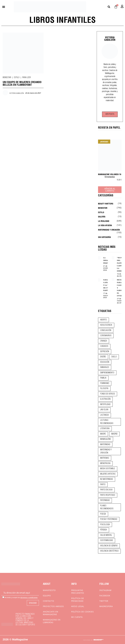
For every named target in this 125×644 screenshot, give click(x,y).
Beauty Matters (106, 203)
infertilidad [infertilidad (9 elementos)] (105, 405)
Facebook (105, 596)
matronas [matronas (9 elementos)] (105, 458)
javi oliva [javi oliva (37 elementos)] (104, 410)
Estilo (17, 78)
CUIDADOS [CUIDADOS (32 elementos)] (104, 346)
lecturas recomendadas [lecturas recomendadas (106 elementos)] (107, 422)
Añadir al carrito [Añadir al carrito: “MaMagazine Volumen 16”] (110, 190)
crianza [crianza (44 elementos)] (104, 341)
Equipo (47, 596)
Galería (102, 216)
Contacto (48, 601)
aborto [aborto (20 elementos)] (103, 320)
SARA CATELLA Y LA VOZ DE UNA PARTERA (107, 285)
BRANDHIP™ (98, 640)
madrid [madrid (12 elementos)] (114, 434)
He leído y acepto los (20, 597)
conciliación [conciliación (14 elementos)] (106, 330)
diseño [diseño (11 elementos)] (103, 357)
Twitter (104, 601)
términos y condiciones (29, 597)
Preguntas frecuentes (78, 592)
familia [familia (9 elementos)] (103, 378)
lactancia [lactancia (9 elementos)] (104, 415)
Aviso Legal (78, 606)
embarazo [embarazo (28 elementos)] (105, 367)
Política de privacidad (78, 600)
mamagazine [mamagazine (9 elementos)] (106, 439)
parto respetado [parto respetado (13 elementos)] (108, 495)
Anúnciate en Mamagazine (51, 613)
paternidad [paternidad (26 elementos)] (105, 500)
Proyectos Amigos (53, 606)
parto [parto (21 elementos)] (103, 485)
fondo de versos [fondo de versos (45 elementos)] (108, 394)
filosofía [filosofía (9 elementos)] (104, 389)
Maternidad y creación (109, 230)
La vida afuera (105, 225)
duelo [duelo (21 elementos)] (114, 357)
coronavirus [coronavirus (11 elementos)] (106, 336)
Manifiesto (49, 590)
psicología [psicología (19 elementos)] (105, 525)
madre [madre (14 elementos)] (103, 434)
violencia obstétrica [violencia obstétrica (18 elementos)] (109, 551)
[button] (4, 7)
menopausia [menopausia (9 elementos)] (105, 463)
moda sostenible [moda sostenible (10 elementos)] (108, 469)
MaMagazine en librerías (52, 621)
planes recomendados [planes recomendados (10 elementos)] (107, 507)
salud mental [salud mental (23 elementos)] (106, 535)
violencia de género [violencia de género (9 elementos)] (109, 546)
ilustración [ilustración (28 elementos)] (105, 399)
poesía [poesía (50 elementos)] (103, 514)
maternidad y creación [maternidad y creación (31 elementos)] (106, 451)
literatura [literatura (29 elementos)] (105, 429)
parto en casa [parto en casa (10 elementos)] (106, 490)
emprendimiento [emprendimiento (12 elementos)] (107, 373)
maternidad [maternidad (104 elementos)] (105, 445)
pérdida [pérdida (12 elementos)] (104, 530)
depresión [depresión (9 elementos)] (105, 352)
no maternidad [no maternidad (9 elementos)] (107, 479)
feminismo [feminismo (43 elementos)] (105, 383)
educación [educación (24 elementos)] (105, 362)
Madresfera (106, 606)
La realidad (104, 221)
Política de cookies (82, 612)
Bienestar (7, 78)
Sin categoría (104, 237)
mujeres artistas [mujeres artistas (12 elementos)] (108, 474)
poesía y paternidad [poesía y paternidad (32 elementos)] (109, 519)
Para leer (26, 78)
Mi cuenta (77, 617)
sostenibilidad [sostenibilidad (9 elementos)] (107, 540)
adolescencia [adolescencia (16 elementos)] (106, 325)
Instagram (105, 590)
